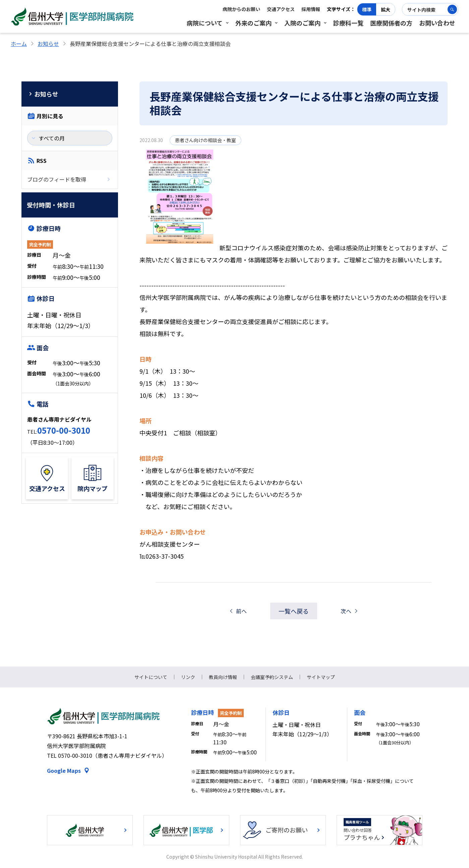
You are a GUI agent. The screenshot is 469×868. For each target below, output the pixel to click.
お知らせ (48, 44)
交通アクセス (281, 9)
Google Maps (64, 770)
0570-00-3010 (64, 430)
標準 (367, 9)
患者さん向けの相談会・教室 (206, 140)
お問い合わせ (437, 23)
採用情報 (311, 9)
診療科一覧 (348, 23)
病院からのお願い (241, 9)
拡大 (386, 9)
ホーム (19, 44)
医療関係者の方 (391, 23)
